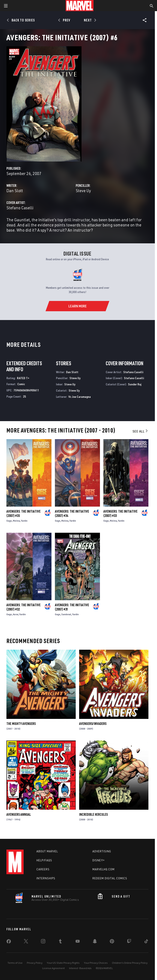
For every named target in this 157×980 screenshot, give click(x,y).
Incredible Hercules (93, 814)
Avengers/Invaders (93, 724)
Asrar (16, 614)
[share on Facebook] (9, 942)
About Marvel (47, 851)
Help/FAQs (44, 860)
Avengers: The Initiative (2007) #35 (23, 513)
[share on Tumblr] (60, 942)
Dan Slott (15, 191)
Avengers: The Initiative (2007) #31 (72, 607)
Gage (9, 521)
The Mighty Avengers (21, 724)
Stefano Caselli (20, 208)
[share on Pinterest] (112, 942)
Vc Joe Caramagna (80, 397)
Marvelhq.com (103, 869)
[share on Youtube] (78, 942)
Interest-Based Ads (80, 968)
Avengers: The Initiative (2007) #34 (72, 513)
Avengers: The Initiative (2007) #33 (120, 513)
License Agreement (54, 968)
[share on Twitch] (129, 942)
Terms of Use (15, 963)
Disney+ (99, 860)
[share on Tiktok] (146, 942)
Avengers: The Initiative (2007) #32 (23, 607)
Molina (16, 521)
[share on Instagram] (43, 942)
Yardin (24, 521)
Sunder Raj (135, 384)
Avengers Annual (19, 814)
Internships (46, 878)
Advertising (102, 851)
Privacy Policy (35, 963)
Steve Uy (83, 191)
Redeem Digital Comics (110, 878)
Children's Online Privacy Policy (130, 963)
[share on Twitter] (26, 942)
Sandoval (66, 614)
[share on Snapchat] (95, 942)
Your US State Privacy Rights (63, 963)
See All (140, 431)
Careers (43, 869)
